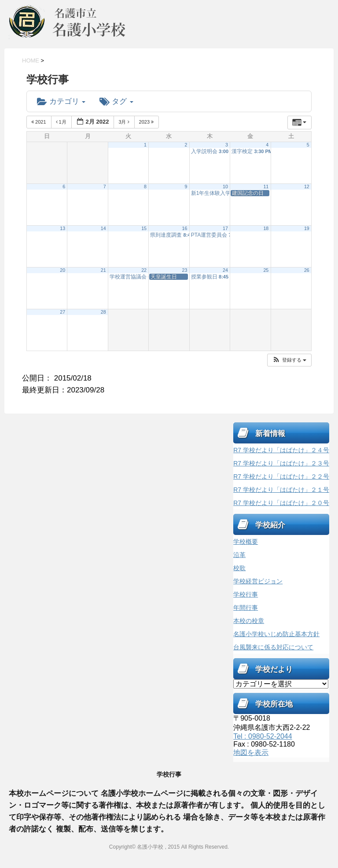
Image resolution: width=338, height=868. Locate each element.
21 (103, 270)
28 (103, 312)
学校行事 (246, 594)
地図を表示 (251, 753)
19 (307, 228)
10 (225, 187)
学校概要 (246, 542)
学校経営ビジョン (258, 581)
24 (225, 270)
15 (144, 228)
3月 (124, 122)
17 (225, 228)
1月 (62, 122)
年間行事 (246, 608)
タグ (116, 101)
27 (62, 312)
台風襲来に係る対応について (273, 647)
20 (62, 270)
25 (266, 270)
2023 (147, 122)
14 (103, 228)
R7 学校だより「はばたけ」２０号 (281, 503)
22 (144, 270)
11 (266, 187)
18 (266, 228)
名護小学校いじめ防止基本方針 (276, 634)
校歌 (239, 568)
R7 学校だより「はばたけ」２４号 (281, 450)
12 (307, 187)
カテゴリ (61, 101)
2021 (39, 122)
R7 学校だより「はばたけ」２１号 (281, 490)
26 (307, 270)
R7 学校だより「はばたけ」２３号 (281, 463)
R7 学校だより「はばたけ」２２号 (281, 476)
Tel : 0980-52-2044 (263, 736)
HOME (31, 60)
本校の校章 (249, 621)
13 (62, 228)
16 (185, 228)
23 (185, 270)
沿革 (239, 555)
